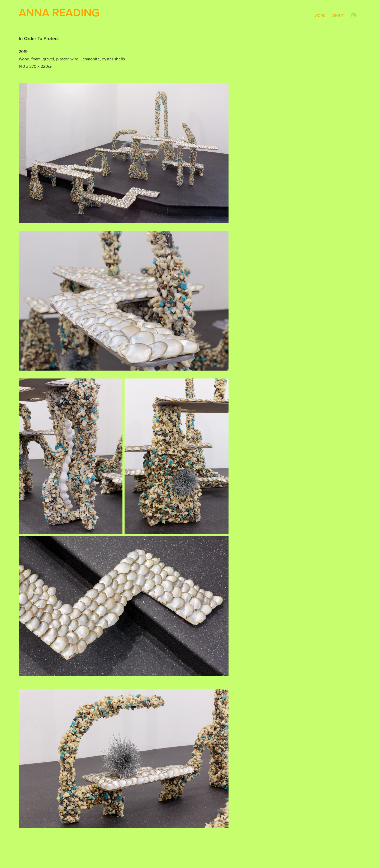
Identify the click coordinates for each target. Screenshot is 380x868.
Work (320, 16)
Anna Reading (59, 12)
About (338, 16)
